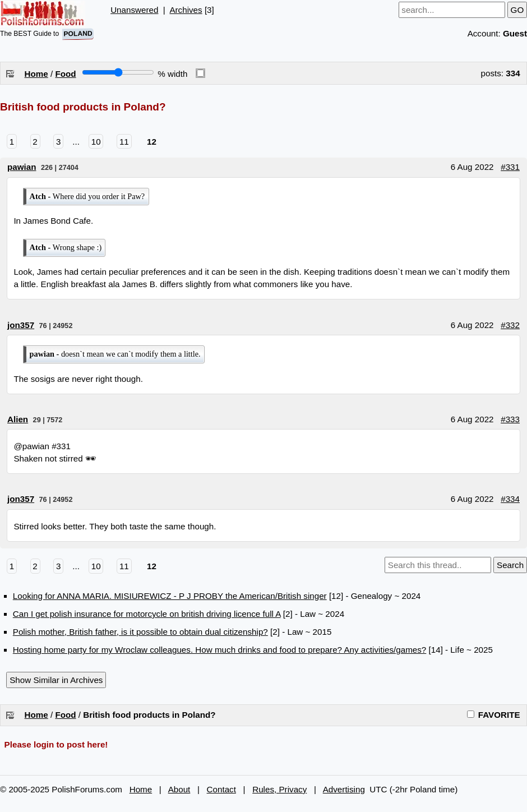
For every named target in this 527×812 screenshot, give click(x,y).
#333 (510, 419)
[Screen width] (118, 72)
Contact (221, 789)
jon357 (21, 325)
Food (65, 74)
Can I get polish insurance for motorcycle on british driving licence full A (147, 614)
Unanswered (134, 10)
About (179, 789)
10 (96, 142)
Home (36, 74)
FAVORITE (494, 715)
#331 (510, 167)
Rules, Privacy (279, 789)
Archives (186, 10)
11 (124, 142)
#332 (510, 325)
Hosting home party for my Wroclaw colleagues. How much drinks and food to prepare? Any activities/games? (220, 650)
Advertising (344, 789)
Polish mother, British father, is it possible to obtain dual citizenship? (140, 632)
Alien (18, 419)
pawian (22, 167)
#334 (510, 499)
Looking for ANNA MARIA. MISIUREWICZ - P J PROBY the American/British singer (170, 596)
